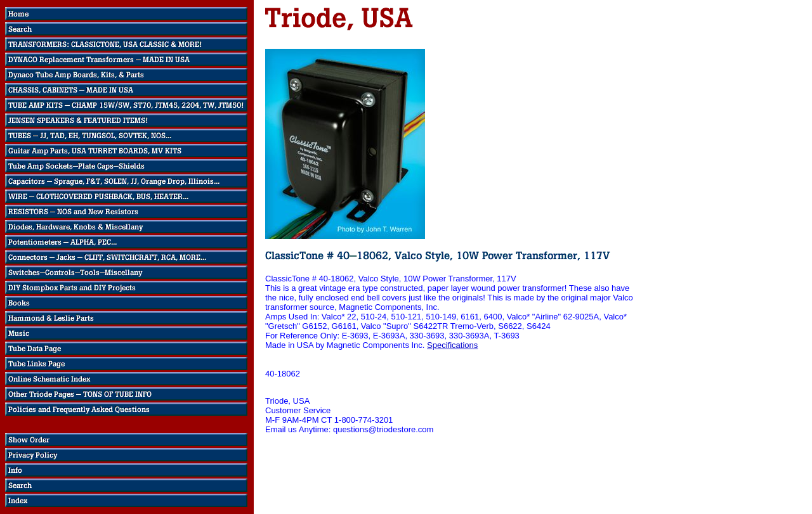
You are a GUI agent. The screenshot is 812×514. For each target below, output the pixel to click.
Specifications (452, 345)
